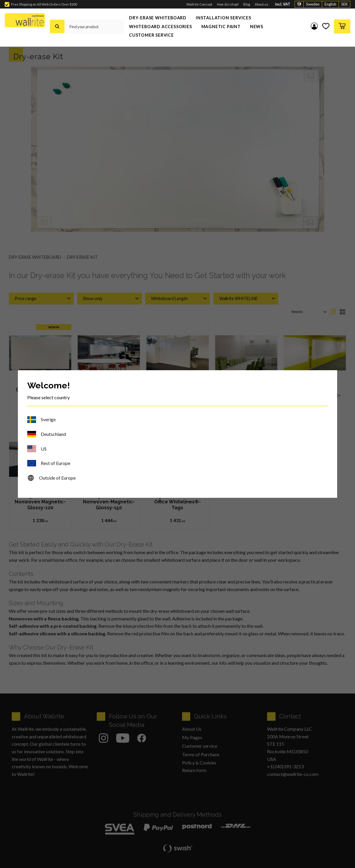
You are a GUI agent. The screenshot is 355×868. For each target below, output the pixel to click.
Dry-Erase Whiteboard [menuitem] (158, 18)
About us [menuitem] (261, 4)
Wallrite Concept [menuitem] (199, 4)
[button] (325, 26)
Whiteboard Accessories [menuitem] (160, 27)
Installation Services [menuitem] (224, 18)
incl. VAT (283, 4)
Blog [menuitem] (247, 4)
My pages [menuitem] (313, 26)
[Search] (57, 26)
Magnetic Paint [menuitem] (221, 27)
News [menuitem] (257, 27)
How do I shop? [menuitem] (228, 4)
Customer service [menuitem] (151, 35)
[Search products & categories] (94, 26)
